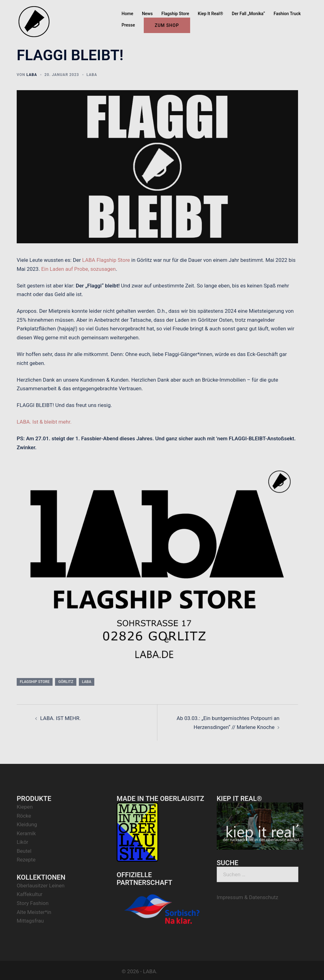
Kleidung (27, 824)
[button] (311, 9)
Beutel (24, 851)
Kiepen (25, 807)
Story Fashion (33, 903)
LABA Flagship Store (106, 260)
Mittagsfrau (30, 921)
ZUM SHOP (167, 25)
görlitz (66, 682)
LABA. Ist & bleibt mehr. (44, 422)
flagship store (35, 682)
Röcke (24, 816)
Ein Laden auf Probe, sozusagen (78, 269)
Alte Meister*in (34, 912)
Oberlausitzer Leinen (41, 886)
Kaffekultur (30, 894)
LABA (32, 75)
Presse (128, 25)
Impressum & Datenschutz (247, 897)
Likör (22, 842)
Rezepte (26, 860)
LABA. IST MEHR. (60, 718)
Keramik (26, 833)
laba (87, 682)
